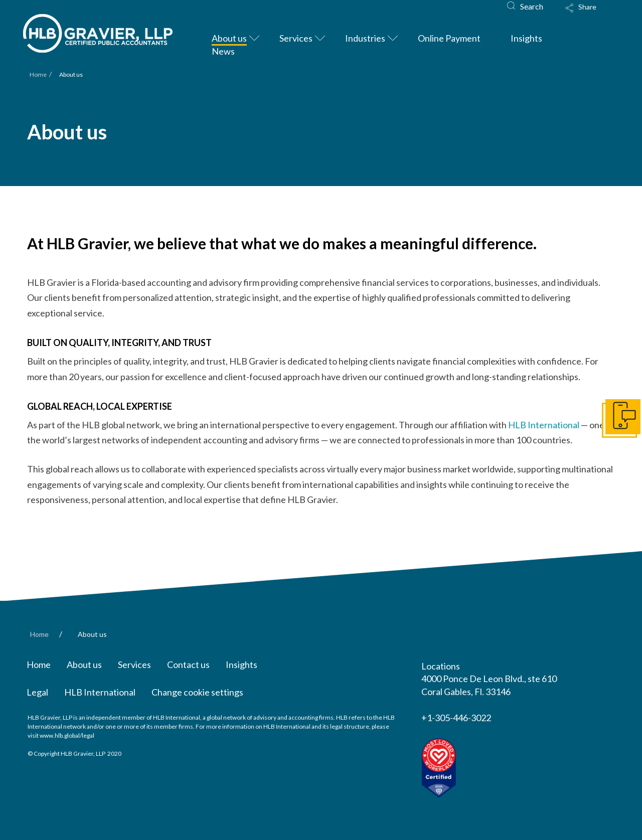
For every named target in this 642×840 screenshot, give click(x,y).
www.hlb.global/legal (67, 735)
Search (532, 6)
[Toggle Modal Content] (590, 15)
